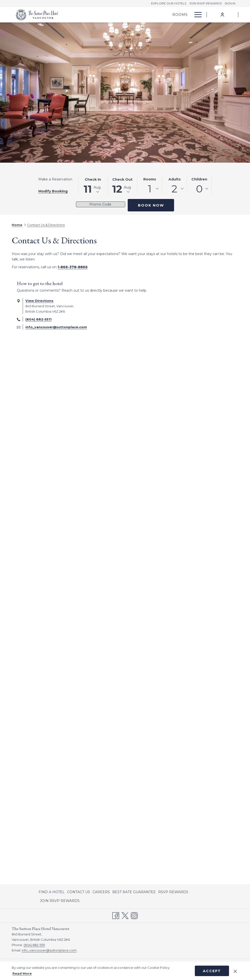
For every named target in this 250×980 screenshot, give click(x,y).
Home (17, 225)
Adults (175, 179)
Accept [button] (212, 971)
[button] (93, 185)
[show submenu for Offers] (188, 15)
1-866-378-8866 (73, 267)
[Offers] (175, 15)
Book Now (151, 205)
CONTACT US (79, 892)
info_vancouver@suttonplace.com (56, 327)
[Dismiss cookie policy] (235, 971)
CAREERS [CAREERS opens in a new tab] (101, 893)
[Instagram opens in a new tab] (134, 915)
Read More (22, 973)
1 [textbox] (150, 189)
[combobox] (150, 189)
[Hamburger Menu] (196, 15)
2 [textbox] (174, 189)
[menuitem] (52, 892)
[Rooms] (154, 15)
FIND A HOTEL (52, 892)
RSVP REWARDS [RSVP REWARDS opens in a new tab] (173, 893)
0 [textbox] (199, 189)
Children (199, 179)
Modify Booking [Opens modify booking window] (53, 191)
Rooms (150, 179)
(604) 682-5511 (38, 319)
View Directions (39, 301)
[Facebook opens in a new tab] (116, 915)
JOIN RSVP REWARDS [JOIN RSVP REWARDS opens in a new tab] (60, 901)
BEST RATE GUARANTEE (134, 892)
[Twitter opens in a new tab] (125, 915)
